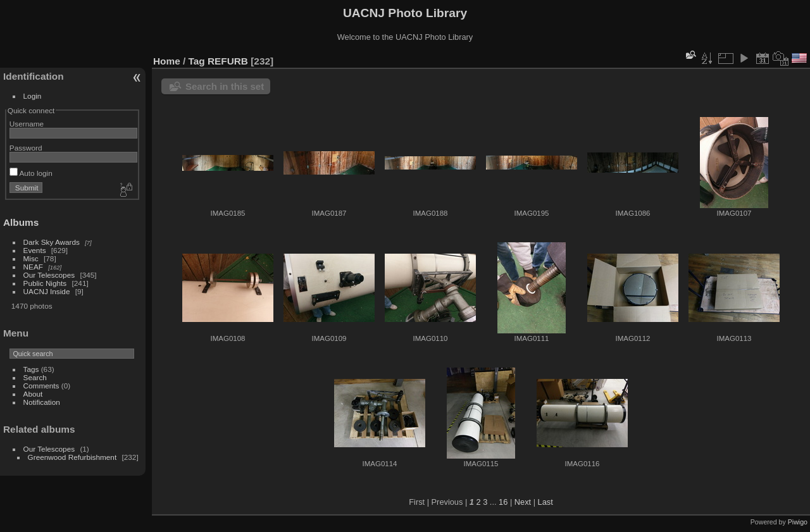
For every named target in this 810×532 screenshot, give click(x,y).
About (33, 394)
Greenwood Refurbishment (72, 457)
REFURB (228, 61)
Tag (197, 61)
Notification (42, 402)
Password (26, 148)
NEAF (33, 267)
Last (545, 502)
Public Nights (45, 283)
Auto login (31, 173)
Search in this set (225, 86)
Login (33, 96)
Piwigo (798, 522)
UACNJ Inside (47, 291)
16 (503, 502)
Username (27, 124)
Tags (31, 369)
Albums (21, 222)
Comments (41, 386)
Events (35, 250)
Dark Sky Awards (52, 242)
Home (167, 61)
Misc (31, 258)
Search (35, 377)
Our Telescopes (49, 275)
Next (523, 502)
